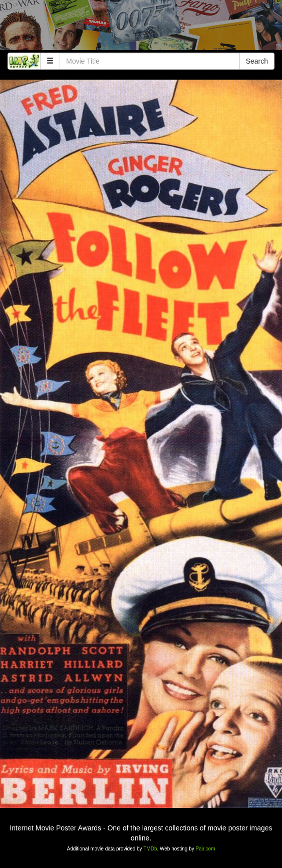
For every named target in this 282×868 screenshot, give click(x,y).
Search (257, 61)
